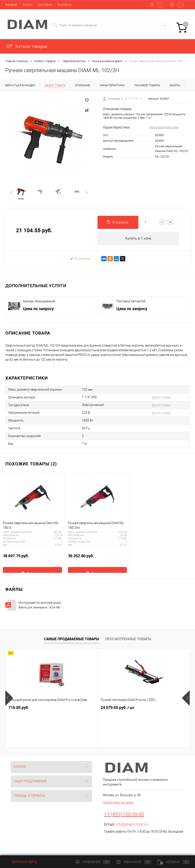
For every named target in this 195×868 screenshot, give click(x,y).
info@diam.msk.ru (132, 825)
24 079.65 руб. (87, 708)
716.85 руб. (19, 708)
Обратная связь (21, 862)
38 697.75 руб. (32, 558)
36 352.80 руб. (97, 558)
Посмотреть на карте (118, 803)
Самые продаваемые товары (72, 639)
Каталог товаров (26, 46)
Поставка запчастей (131, 301)
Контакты (65, 5)
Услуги (28, 5)
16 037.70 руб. (148, 708)
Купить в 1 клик (138, 239)
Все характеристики (164, 127)
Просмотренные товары (128, 639)
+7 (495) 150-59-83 (124, 815)
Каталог (11, 5)
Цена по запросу (38, 309)
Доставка (45, 5)
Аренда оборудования (39, 301)
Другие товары (161, 397)
